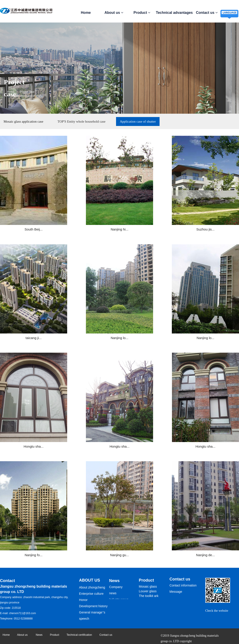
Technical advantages (174, 13)
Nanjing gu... (150, 393)
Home (86, 13)
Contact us (207, 13)
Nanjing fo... (89, 393)
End (112, 415)
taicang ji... (212, 213)
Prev (80, 415)
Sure (173, 415)
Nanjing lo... (27, 303)
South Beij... (27, 213)
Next (99, 415)
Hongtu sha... (150, 303)
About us (114, 13)
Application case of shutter (138, 121)
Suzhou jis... (150, 213)
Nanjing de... (212, 393)
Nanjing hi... (89, 213)
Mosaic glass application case (23, 121)
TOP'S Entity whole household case (82, 121)
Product (142, 13)
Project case (27, 92)
